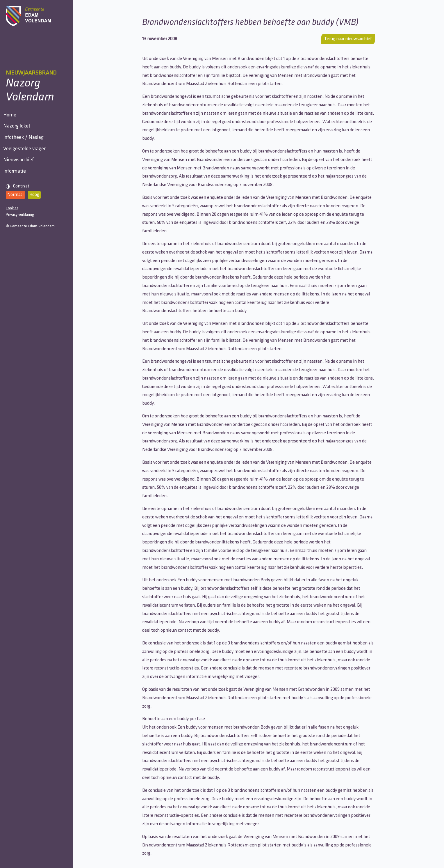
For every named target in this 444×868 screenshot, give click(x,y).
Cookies (12, 247)
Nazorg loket (19, 136)
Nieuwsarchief (21, 189)
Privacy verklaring (20, 254)
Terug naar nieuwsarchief (348, 39)
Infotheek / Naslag (26, 154)
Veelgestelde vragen (27, 172)
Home (12, 118)
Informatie (17, 207)
